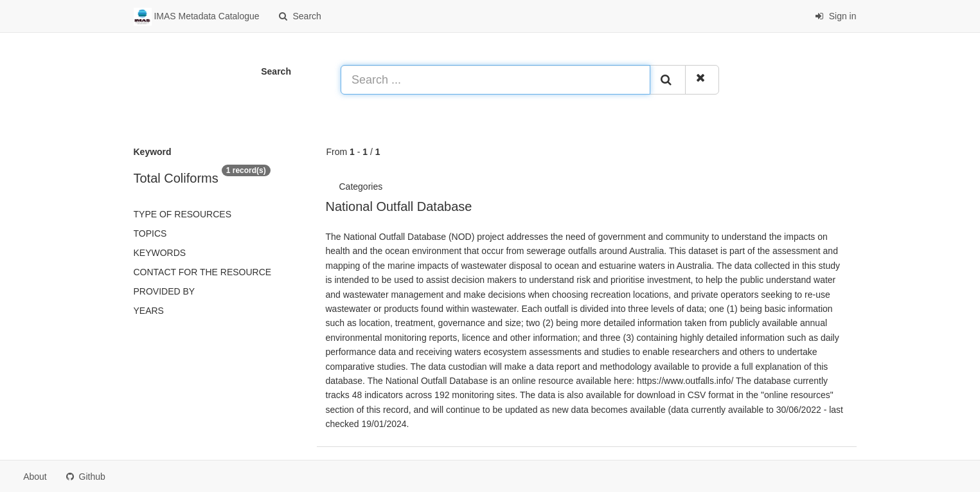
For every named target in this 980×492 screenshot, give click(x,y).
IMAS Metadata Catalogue (197, 17)
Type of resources (183, 214)
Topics (150, 233)
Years (149, 311)
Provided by (165, 291)
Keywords (160, 253)
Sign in (836, 16)
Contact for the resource (203, 272)
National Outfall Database (399, 206)
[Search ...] (495, 80)
